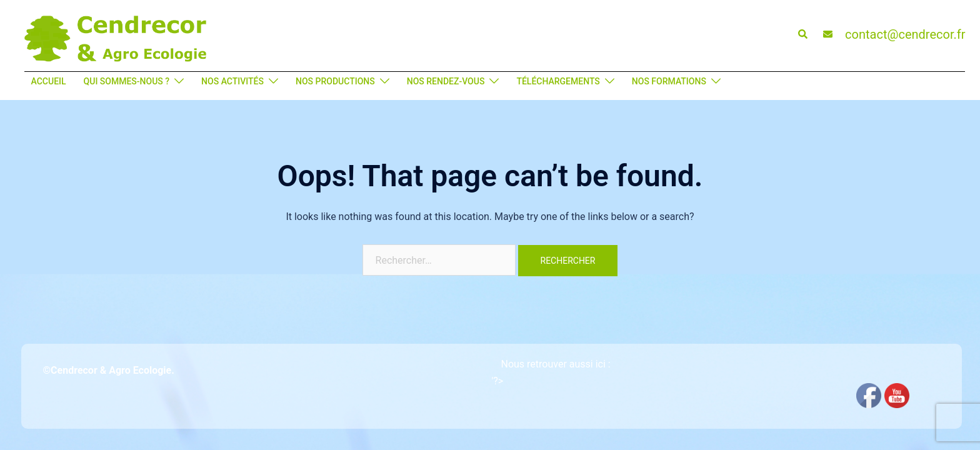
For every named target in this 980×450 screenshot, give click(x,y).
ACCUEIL (49, 81)
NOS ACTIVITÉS (232, 81)
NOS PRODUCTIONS (335, 81)
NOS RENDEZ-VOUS (446, 81)
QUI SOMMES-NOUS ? (127, 81)
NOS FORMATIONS (669, 81)
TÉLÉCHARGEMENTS (558, 81)
